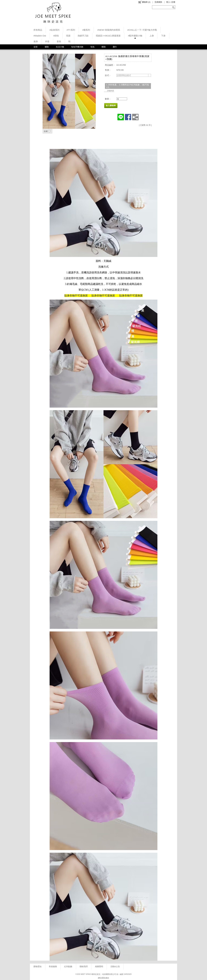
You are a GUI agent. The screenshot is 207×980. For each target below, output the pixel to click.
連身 (36, 41)
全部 (36, 47)
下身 (163, 36)
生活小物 (60, 47)
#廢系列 (86, 30)
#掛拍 (56, 36)
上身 (152, 36)
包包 (92, 47)
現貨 (68, 36)
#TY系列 (71, 30)
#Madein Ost (40, 36)
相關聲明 (99, 966)
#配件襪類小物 (135, 36)
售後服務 (53, 966)
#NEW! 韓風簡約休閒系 (109, 30)
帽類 (104, 47)
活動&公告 (115, 966)
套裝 (59, 41)
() (144, 2)
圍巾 (115, 47)
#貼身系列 (54, 30)
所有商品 (38, 30)
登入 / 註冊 (171, 2)
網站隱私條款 (103, 978)
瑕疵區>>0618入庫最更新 (108, 36)
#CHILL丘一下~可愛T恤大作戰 (142, 30)
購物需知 (38, 966)
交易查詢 (158, 2)
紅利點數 (68, 966)
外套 (47, 41)
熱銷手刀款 (83, 36)
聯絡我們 (84, 966)
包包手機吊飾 (77, 47)
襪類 (47, 47)
